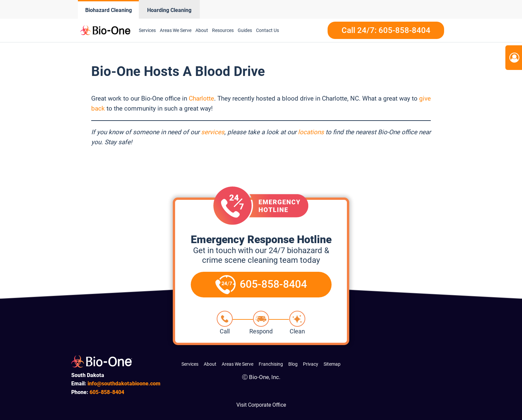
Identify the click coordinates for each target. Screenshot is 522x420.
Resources (223, 30)
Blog (293, 364)
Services (147, 30)
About (202, 30)
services (213, 132)
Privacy (311, 364)
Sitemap (332, 364)
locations (311, 132)
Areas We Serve (176, 30)
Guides (245, 30)
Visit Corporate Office (261, 405)
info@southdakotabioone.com (124, 384)
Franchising (271, 364)
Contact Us (267, 30)
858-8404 (107, 392)
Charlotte (201, 98)
